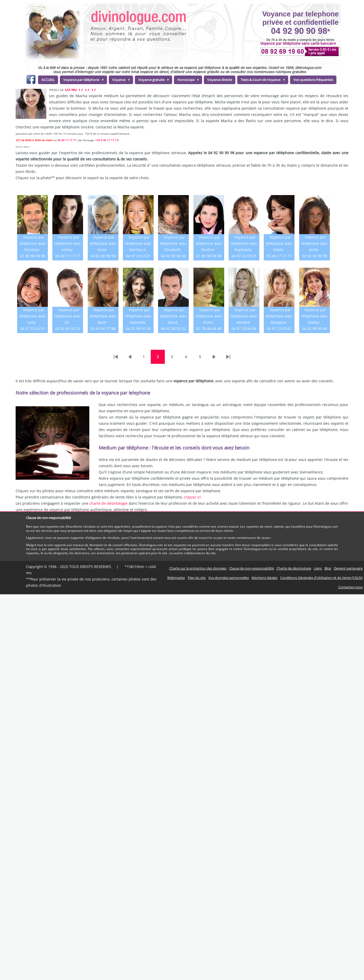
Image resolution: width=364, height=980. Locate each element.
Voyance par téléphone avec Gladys (315, 316)
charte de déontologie (108, 503)
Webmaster (176, 578)
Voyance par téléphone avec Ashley (68, 243)
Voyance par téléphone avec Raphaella (244, 243)
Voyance (120, 81)
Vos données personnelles (229, 578)
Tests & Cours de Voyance (261, 81)
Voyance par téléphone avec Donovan (33, 243)
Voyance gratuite (152, 81)
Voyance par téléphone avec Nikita (279, 243)
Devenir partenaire (348, 568)
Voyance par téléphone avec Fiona (209, 316)
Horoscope (187, 81)
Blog (328, 568)
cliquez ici (193, 497)
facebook (31, 80)
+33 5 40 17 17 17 (107, 140)
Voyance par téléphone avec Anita (315, 243)
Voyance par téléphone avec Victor (103, 243)
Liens (318, 568)
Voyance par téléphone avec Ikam (103, 316)
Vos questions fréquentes (313, 80)
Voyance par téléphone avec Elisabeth (173, 243)
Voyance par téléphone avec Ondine (209, 243)
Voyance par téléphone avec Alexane (244, 316)
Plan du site (197, 578)
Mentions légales (265, 578)
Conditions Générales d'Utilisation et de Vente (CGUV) (321, 578)
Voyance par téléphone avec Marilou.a (138, 243)
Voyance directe (220, 80)
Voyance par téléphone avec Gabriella (138, 316)
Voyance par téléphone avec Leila (33, 316)
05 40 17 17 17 (80, 89)
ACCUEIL (48, 80)
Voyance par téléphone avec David (173, 316)
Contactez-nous (350, 587)
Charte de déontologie (294, 568)
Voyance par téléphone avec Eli (68, 316)
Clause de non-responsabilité (252, 568)
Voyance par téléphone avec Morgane (279, 316)
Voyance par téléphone (82, 81)
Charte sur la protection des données (198, 568)
